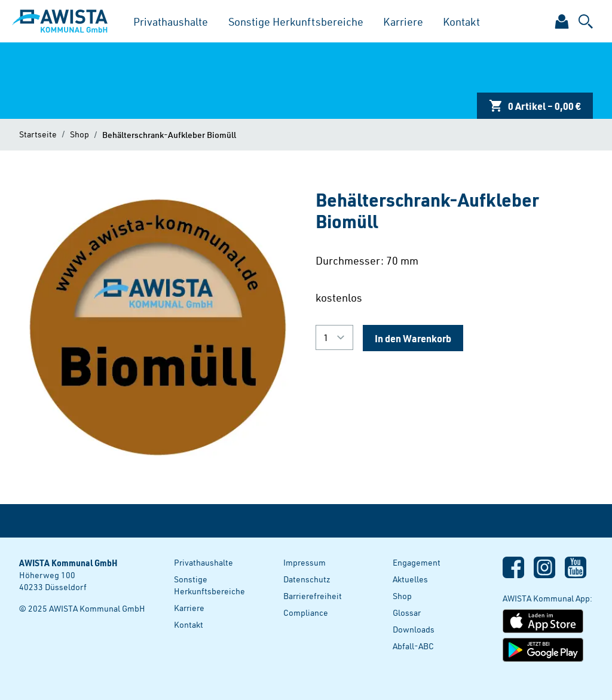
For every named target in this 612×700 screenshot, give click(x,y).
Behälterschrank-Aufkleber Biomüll (169, 134)
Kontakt (461, 21)
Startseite (38, 134)
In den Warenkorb (413, 338)
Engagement (417, 562)
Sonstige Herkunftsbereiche (296, 21)
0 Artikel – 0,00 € (535, 106)
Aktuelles (410, 579)
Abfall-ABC (413, 646)
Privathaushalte (171, 21)
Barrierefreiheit (313, 596)
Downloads (414, 629)
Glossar (407, 612)
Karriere (403, 21)
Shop (79, 134)
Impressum (305, 562)
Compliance (306, 612)
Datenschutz (307, 579)
